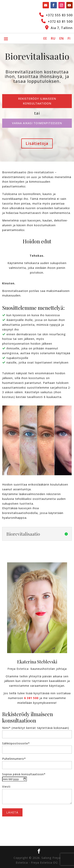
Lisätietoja (37, 143)
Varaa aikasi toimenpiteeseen (37, 123)
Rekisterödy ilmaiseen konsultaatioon (37, 101)
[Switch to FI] (69, 38)
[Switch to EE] (45, 38)
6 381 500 (31, 698)
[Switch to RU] (53, 38)
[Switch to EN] (62, 38)
